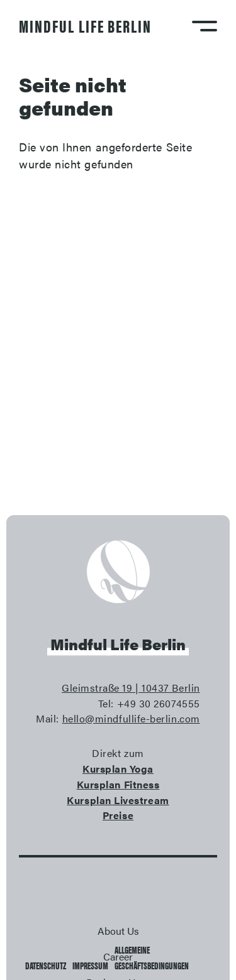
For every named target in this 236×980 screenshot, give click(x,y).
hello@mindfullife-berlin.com (131, 718)
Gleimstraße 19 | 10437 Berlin (131, 688)
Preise (118, 815)
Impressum (90, 965)
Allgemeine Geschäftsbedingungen (152, 957)
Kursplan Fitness (118, 784)
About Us (118, 931)
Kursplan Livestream (118, 800)
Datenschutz (46, 965)
